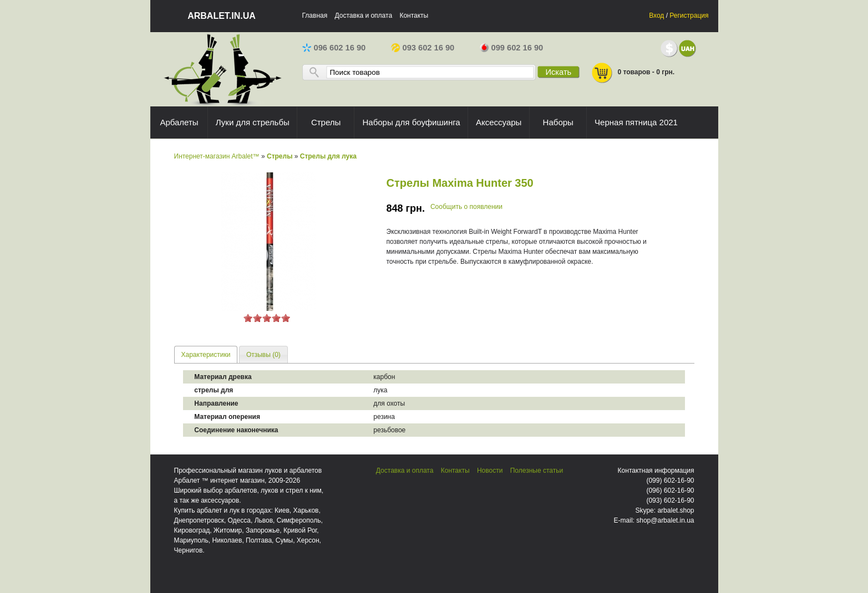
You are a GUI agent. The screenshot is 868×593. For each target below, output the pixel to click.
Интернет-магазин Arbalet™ (217, 156)
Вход (656, 16)
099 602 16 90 (512, 48)
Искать (558, 72)
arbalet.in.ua (222, 16)
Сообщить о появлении (466, 207)
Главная (315, 16)
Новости (490, 471)
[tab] (206, 354)
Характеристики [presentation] (206, 355)
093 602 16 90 (423, 48)
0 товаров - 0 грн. (633, 73)
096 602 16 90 (334, 48)
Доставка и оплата (364, 16)
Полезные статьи (537, 471)
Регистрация (689, 16)
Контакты (414, 16)
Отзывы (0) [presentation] (263, 355)
